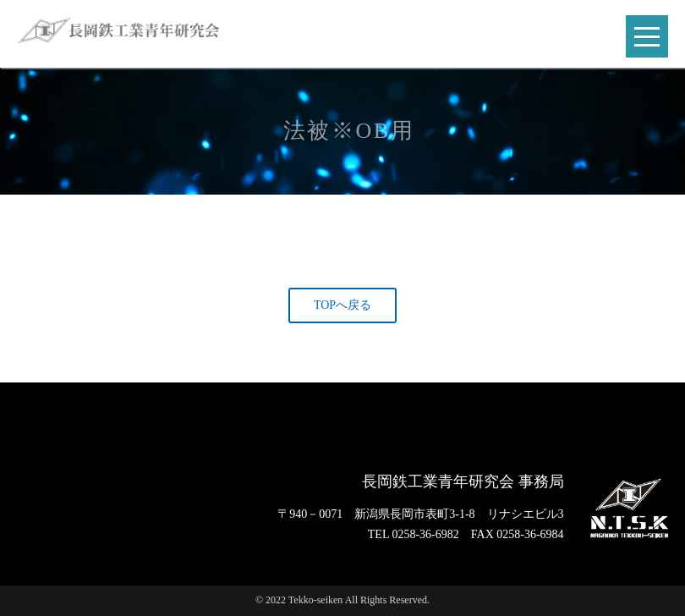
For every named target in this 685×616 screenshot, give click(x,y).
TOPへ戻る (342, 305)
